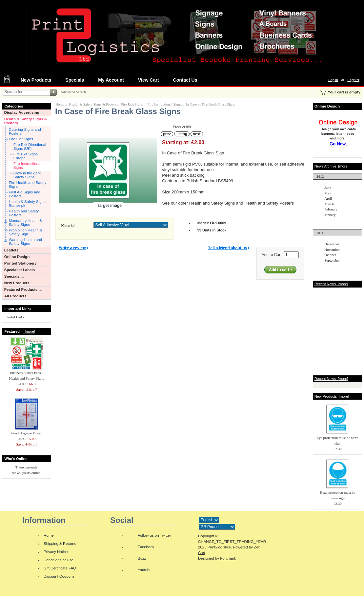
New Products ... (19, 283)
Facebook (146, 547)
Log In (333, 80)
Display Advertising (22, 112)
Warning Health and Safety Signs (25, 242)
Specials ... (14, 276)
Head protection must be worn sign (337, 493)
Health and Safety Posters (24, 213)
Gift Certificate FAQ (60, 568)
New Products (36, 80)
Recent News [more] (331, 284)
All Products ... (18, 296)
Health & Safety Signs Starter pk (27, 204)
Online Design (17, 257)
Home (60, 104)
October (330, 255)
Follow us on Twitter (154, 535)
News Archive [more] (332, 166)
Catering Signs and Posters (25, 131)
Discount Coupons (59, 576)
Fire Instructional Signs (27, 166)
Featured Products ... (23, 289)
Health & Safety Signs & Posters (26, 121)
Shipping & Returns (60, 544)
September (332, 260)
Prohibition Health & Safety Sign (26, 232)
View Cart (149, 80)
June (328, 188)
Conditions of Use (59, 560)
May (328, 193)
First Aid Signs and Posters (25, 194)
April (328, 198)
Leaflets (11, 250)
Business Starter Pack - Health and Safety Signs (27, 374)
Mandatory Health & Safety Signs (26, 223)
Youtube (145, 570)
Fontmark (228, 558)
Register (353, 80)
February (331, 209)
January (330, 215)
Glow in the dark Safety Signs (27, 175)
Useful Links (15, 317)
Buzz (142, 558)
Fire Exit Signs (21, 139)
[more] (29, 331)
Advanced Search (73, 92)
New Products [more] (332, 396)
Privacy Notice (56, 552)
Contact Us (185, 80)
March (329, 204)
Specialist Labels (20, 270)
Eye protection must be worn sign (338, 438)
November (332, 249)
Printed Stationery (20, 263)
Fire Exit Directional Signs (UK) (30, 147)
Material (68, 225)
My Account (111, 80)
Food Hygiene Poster (27, 431)
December (332, 244)
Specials (75, 80)
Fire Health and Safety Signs (28, 185)
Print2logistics (219, 547)
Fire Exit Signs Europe (26, 156)
